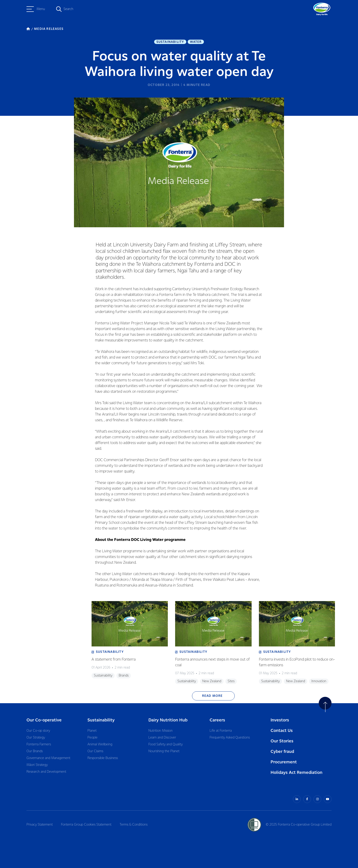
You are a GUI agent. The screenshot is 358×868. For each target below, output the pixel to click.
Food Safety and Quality (166, 744)
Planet (92, 731)
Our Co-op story (38, 731)
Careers (217, 720)
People (92, 738)
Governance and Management (48, 758)
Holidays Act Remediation (296, 773)
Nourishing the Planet (164, 751)
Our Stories (282, 741)
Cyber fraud (282, 752)
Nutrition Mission (161, 731)
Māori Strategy (37, 765)
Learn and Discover (162, 738)
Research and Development (46, 772)
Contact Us (282, 731)
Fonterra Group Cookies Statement (86, 825)
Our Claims (95, 751)
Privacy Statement (40, 825)
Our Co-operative (44, 720)
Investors (280, 720)
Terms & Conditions (134, 825)
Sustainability (170, 42)
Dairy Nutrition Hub (168, 720)
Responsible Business (103, 758)
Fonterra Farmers (39, 744)
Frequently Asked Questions (230, 738)
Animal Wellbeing (100, 744)
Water (196, 42)
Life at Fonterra (221, 731)
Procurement (284, 762)
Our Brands (35, 751)
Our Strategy (36, 738)
